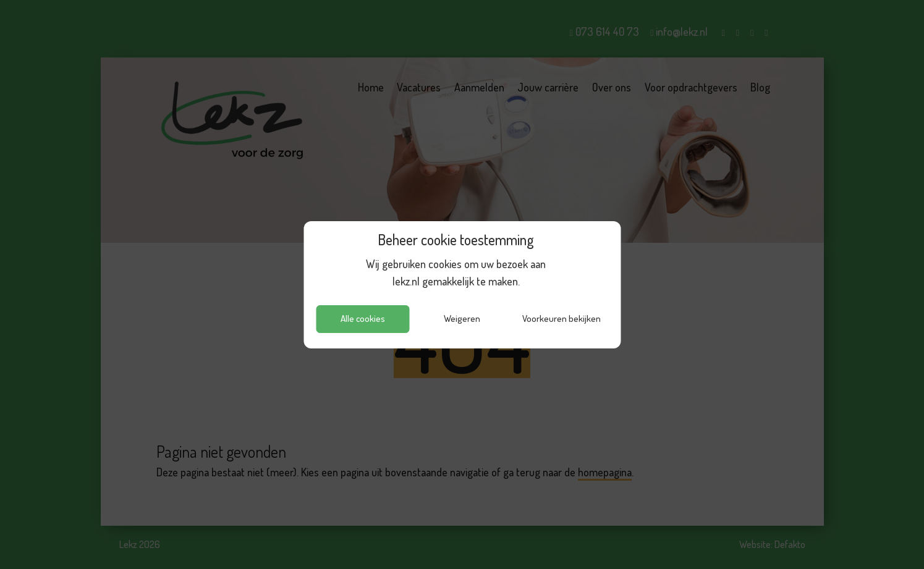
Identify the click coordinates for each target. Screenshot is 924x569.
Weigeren (462, 318)
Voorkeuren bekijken (562, 318)
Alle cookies (363, 318)
